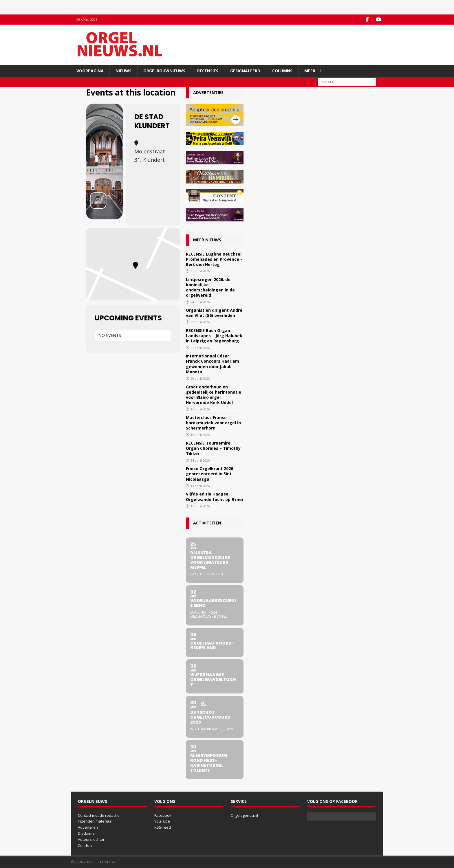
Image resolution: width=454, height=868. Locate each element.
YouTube (162, 821)
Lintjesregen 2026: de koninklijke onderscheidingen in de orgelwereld (210, 287)
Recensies (208, 71)
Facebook (163, 815)
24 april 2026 (200, 302)
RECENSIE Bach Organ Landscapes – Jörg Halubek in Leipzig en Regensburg (214, 336)
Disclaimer (87, 833)
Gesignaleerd (245, 71)
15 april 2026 (200, 435)
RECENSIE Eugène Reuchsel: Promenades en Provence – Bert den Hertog (214, 259)
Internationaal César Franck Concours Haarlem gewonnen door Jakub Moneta (213, 364)
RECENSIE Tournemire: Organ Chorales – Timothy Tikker (213, 448)
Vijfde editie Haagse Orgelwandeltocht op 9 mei (214, 497)
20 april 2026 (200, 378)
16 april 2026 (200, 409)
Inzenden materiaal (95, 821)
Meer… (312, 71)
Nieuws (123, 71)
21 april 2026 (200, 348)
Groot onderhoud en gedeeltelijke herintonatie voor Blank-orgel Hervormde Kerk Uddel (214, 395)
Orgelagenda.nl (244, 815)
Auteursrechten (92, 839)
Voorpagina (90, 71)
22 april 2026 (200, 322)
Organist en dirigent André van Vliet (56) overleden (214, 313)
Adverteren (88, 827)
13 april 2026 (200, 486)
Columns (282, 71)
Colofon (85, 845)
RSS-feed (163, 827)
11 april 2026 (200, 506)
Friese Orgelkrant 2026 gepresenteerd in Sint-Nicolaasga (210, 474)
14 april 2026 (200, 460)
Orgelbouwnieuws (164, 71)
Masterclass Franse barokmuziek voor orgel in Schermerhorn (213, 423)
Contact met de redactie (99, 815)
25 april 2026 (200, 271)
